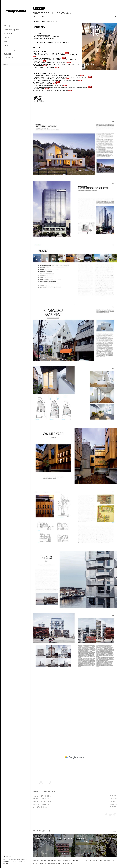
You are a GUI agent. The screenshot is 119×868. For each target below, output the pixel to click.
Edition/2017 (39, 8)
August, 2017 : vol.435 (39, 804)
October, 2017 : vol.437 (40, 799)
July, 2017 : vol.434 (39, 807)
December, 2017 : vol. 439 (41, 796)
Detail (5, 41)
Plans (6, 37)
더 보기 (114, 831)
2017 (41, 792)
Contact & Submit (9, 58)
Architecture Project (11, 30)
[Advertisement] (75, 757)
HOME (7, 26)
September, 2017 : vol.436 (41, 802)
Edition (6, 45)
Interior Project (9, 33)
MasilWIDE (7, 54)
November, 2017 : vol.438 (52, 13)
